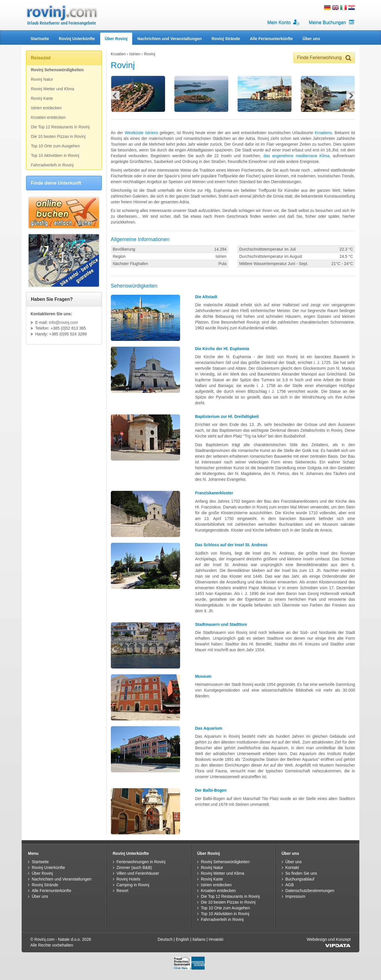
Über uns (311, 39)
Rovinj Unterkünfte (77, 39)
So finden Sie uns (301, 873)
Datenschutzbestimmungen (310, 891)
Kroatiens (323, 133)
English (182, 939)
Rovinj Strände (226, 39)
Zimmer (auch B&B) (134, 868)
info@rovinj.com (63, 322)
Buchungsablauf (300, 879)
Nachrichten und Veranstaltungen (170, 39)
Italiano (199, 939)
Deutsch (165, 939)
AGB (290, 885)
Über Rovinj (116, 39)
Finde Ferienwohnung (324, 58)
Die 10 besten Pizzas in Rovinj (58, 136)
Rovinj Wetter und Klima (53, 89)
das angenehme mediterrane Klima (297, 156)
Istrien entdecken (46, 108)
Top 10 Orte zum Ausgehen (55, 146)
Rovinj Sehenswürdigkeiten (57, 70)
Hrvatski (216, 939)
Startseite (40, 39)
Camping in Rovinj (133, 885)
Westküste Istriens (141, 133)
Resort (123, 891)
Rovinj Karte (42, 98)
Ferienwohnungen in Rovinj (141, 862)
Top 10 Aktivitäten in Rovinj (55, 155)
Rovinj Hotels (128, 879)
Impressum (295, 896)
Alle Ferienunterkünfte (271, 39)
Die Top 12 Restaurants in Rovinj (60, 127)
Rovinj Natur (42, 79)
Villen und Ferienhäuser (138, 873)
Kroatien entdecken (48, 117)
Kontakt (292, 868)
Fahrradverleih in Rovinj (52, 165)
